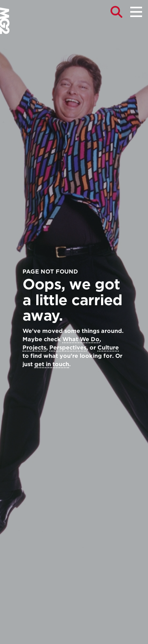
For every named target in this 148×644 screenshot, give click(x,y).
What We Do (81, 339)
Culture (108, 348)
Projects (34, 348)
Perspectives (68, 348)
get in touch (52, 364)
